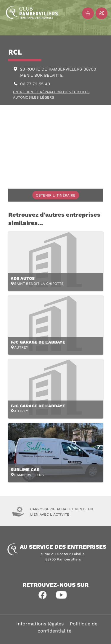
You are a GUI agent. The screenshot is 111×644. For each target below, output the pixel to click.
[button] (43, 595)
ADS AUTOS (23, 278)
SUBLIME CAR (25, 470)
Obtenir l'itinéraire (56, 195)
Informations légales (40, 624)
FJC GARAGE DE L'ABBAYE (38, 342)
